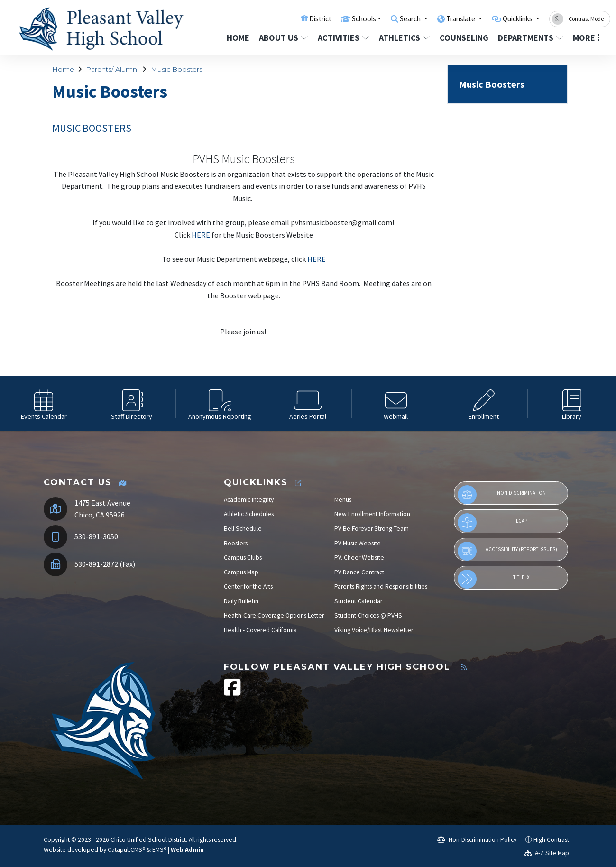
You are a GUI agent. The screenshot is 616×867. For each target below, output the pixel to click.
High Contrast (551, 840)
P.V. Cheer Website (359, 558)
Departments (529, 38)
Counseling (464, 38)
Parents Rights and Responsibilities (381, 586)
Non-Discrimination (502, 495)
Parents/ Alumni (112, 69)
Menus (343, 500)
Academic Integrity (249, 500)
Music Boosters (177, 69)
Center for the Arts (248, 586)
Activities (343, 38)
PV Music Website (358, 543)
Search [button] (396, 18)
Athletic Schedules (249, 514)
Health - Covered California (260, 630)
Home (238, 38)
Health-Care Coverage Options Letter (274, 615)
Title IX (494, 579)
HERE (201, 235)
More (586, 38)
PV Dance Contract (359, 572)
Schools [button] (344, 18)
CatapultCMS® (126, 850)
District (297, 18)
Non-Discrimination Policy (477, 840)
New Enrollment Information (372, 514)
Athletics (404, 38)
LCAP (492, 523)
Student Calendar (358, 601)
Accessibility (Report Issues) (507, 551)
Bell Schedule (243, 529)
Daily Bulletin (241, 601)
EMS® (159, 850)
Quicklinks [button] (514, 18)
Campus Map (241, 572)
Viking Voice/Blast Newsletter (374, 630)
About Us (283, 38)
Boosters (236, 543)
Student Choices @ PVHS (368, 615)
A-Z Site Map (547, 853)
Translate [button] (451, 18)
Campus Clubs (243, 558)
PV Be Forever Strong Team (372, 529)
